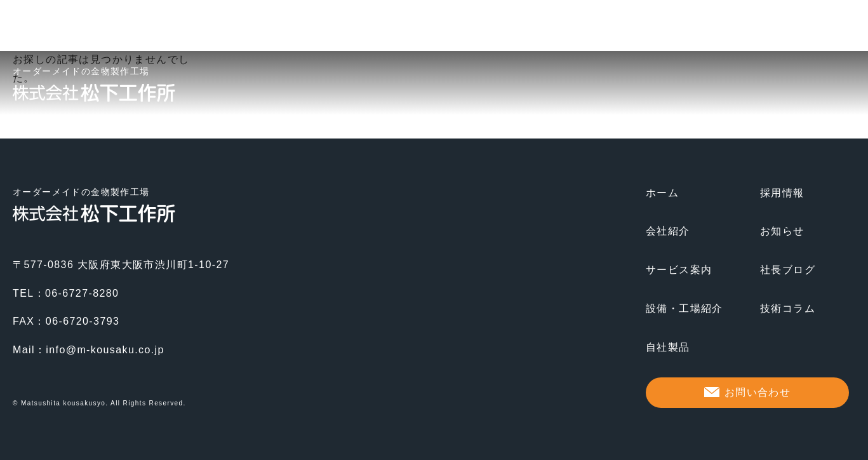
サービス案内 (679, 270)
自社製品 (668, 347)
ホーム (662, 193)
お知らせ (782, 231)
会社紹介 (668, 231)
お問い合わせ (758, 392)
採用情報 (782, 193)
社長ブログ (788, 270)
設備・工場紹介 (684, 308)
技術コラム (788, 308)
